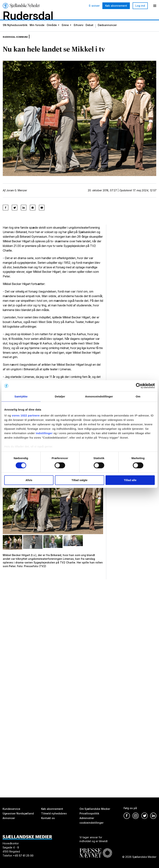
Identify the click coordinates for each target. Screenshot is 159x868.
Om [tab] (138, 396)
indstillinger (44, 433)
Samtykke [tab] (21, 396)
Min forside (37, 31)
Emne (65, 31)
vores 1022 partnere (26, 415)
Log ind (140, 6)
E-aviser (94, 6)
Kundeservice (11, 809)
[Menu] (155, 6)
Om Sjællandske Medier (95, 809)
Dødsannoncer (107, 31)
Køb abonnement (116, 6)
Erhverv (79, 31)
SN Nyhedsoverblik (15, 31)
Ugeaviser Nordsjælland (18, 813)
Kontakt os (48, 818)
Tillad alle (130, 480)
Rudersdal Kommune (20, 42)
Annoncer (9, 818)
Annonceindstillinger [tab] (99, 396)
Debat (89, 31)
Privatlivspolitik (89, 813)
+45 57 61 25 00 (23, 856)
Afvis (29, 480)
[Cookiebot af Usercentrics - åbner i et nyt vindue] (139, 386)
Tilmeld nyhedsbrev (54, 813)
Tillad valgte (79, 480)
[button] (99, 502)
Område (52, 31)
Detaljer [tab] (60, 396)
